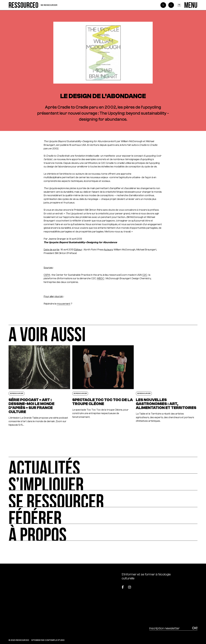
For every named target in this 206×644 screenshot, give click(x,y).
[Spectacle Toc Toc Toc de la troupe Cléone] (103, 386)
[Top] (184, 586)
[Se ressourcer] (103, 499)
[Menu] (191, 5)
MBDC (101, 278)
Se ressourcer (49, 5)
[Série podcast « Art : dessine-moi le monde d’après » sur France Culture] (39, 386)
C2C (145, 275)
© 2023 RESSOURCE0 (19, 640)
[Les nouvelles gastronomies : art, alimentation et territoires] (167, 386)
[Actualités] (103, 465)
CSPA (47, 275)
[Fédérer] (103, 516)
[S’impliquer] (103, 482)
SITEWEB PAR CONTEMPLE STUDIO (48, 640)
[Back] (171, 5)
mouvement (64, 304)
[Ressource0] (23, 5)
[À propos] (103, 532)
